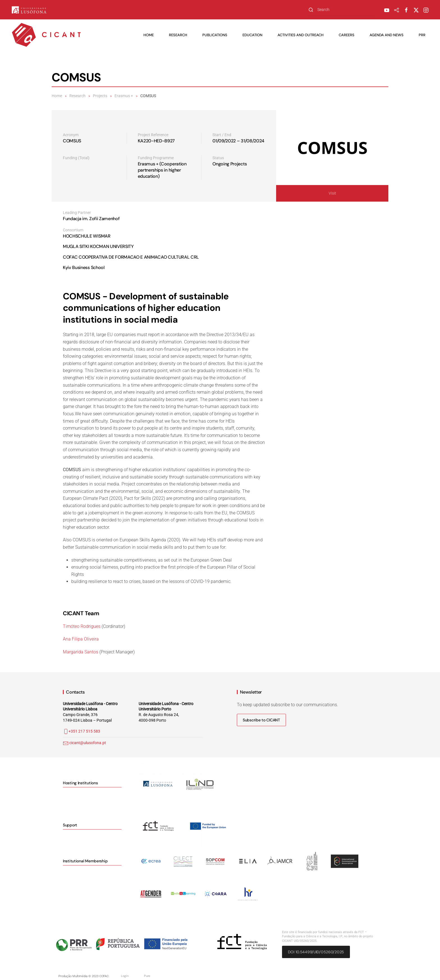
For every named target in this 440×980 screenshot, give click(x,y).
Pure (147, 976)
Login (125, 976)
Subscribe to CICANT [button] (261, 720)
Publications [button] (215, 35)
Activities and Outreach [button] (301, 35)
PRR (422, 35)
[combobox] (342, 10)
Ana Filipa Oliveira (81, 639)
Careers (347, 35)
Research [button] (178, 35)
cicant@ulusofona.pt (88, 743)
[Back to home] (46, 35)
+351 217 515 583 (82, 731)
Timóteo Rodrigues (82, 626)
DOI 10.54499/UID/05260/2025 (316, 952)
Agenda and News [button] (387, 35)
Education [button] (252, 35)
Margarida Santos (81, 652)
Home (149, 35)
